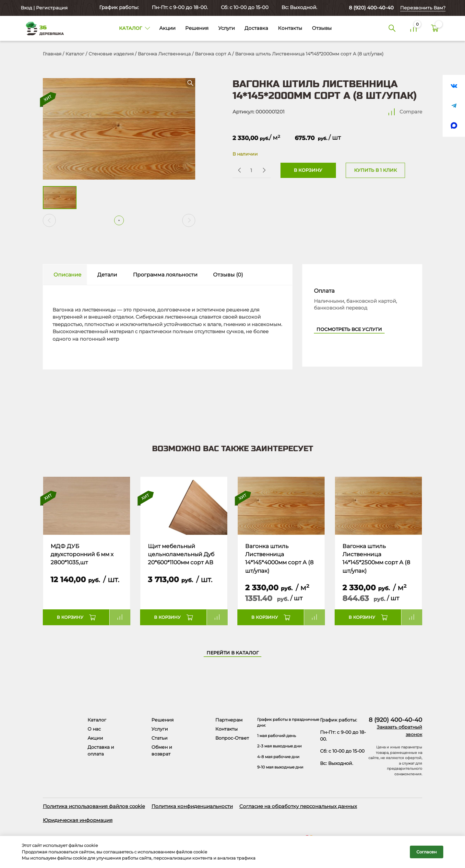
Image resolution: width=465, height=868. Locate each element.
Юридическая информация (78, 820)
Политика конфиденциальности (192, 806)
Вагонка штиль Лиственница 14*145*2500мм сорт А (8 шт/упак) (376, 558)
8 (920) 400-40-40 (371, 8)
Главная (52, 54)
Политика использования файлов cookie (94, 806)
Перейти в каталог (233, 653)
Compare (411, 112)
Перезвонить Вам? (423, 8)
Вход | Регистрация (43, 8)
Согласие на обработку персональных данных (298, 806)
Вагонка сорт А (213, 54)
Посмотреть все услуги (349, 329)
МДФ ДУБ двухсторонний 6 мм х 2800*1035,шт (82, 554)
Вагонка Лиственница (164, 54)
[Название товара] (87, 506)
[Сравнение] (413, 28)
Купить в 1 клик (376, 170)
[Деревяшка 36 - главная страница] (42, 28)
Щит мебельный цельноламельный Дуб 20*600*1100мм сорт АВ (181, 554)
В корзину (308, 170)
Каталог (75, 54)
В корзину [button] (70, 617)
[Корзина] (435, 28)
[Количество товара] (251, 170)
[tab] (65, 275)
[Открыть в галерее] (119, 129)
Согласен (427, 852)
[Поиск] (392, 28)
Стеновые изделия (111, 54)
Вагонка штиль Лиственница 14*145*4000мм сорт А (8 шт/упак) (279, 558)
